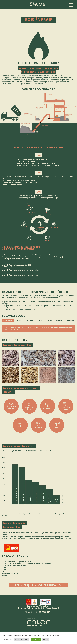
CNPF (4, 567)
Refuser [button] (45, 639)
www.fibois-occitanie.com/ (12, 573)
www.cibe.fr (7, 575)
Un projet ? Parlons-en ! (38, 585)
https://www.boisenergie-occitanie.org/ (18, 562)
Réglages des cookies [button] (22, 639)
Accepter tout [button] (36, 639)
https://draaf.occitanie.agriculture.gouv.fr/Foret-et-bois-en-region (28, 563)
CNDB (4, 569)
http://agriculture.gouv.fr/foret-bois (16, 565)
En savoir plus (8, 640)
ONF (4, 571)
